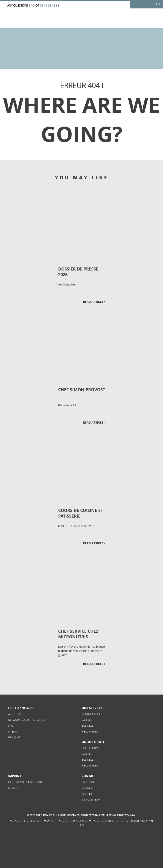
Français (14, 737)
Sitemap (13, 731)
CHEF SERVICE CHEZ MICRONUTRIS (78, 634)
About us (14, 714)
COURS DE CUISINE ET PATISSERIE (81, 513)
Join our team (91, 799)
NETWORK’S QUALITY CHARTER (27, 720)
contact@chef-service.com (115, 821)
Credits (13, 788)
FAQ (11, 726)
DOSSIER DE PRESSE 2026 (78, 272)
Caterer (87, 720)
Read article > (94, 302)
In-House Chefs (92, 714)
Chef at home (91, 748)
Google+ (87, 788)
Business (87, 726)
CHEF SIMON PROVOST (82, 390)
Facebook (88, 782)
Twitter (87, 794)
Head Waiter (90, 731)
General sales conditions (26, 782)
